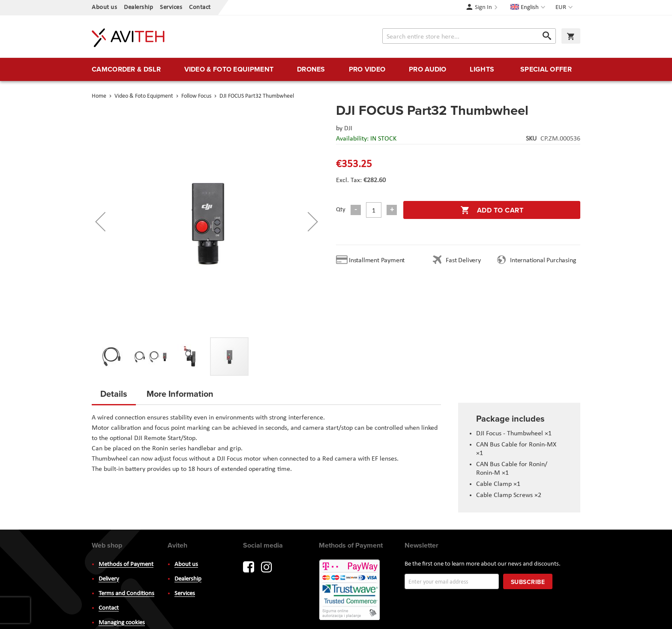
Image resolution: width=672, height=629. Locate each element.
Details (114, 394)
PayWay (350, 590)
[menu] (336, 69)
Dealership (138, 7)
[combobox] (469, 36)
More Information (180, 394)
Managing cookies (122, 623)
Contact (200, 7)
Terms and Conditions (126, 594)
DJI (348, 129)
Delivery (109, 579)
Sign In (483, 7)
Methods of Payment (126, 565)
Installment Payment (378, 261)
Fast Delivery (463, 261)
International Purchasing (545, 261)
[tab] (114, 396)
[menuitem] (126, 69)
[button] (565, 8)
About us (104, 7)
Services (171, 7)
